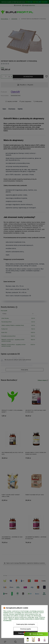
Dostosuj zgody (26, 629)
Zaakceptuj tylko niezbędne (26, 624)
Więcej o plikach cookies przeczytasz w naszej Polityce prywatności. (24, 620)
